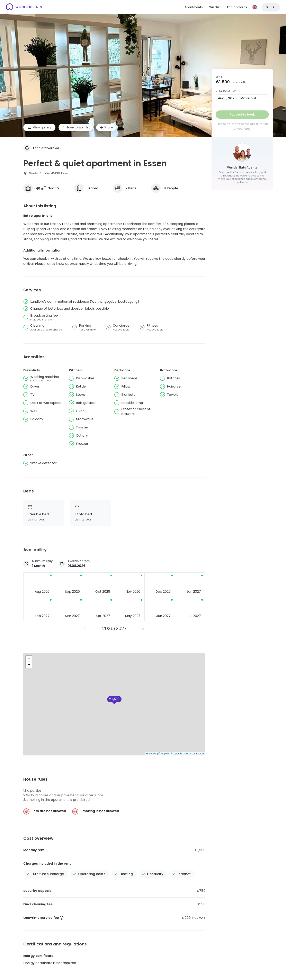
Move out (248, 98)
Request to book (242, 115)
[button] (29, 659)
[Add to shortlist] (76, 127)
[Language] (255, 7)
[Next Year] (143, 628)
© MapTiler (164, 754)
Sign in (271, 7)
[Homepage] (24, 7)
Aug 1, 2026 (227, 98)
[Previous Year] (86, 628)
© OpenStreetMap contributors (188, 754)
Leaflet (151, 754)
